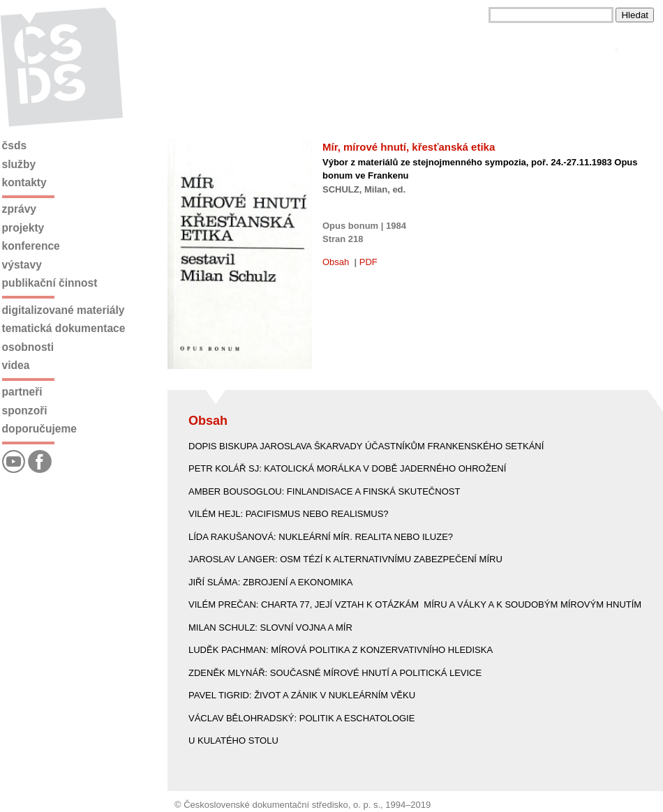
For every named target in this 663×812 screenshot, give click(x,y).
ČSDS (15, 145)
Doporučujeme (39, 429)
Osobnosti (28, 347)
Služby (19, 164)
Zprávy (19, 209)
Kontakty (24, 182)
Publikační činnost (50, 283)
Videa (16, 365)
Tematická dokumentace (64, 328)
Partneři (22, 392)
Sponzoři (25, 411)
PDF (368, 262)
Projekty (23, 228)
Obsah (336, 262)
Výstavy (22, 265)
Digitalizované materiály (64, 310)
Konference (31, 246)
